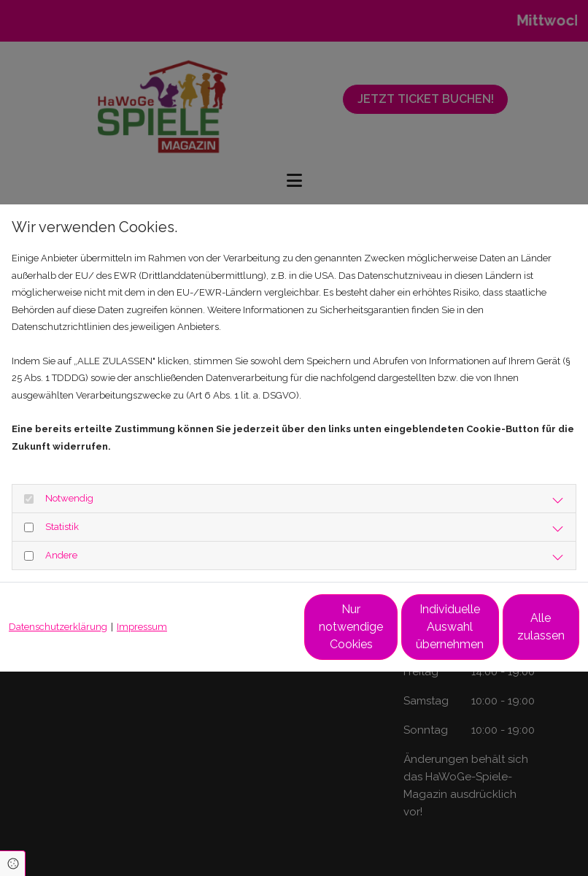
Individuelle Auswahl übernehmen (373, 635)
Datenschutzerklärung (58, 594)
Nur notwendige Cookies (235, 635)
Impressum (142, 594)
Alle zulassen (512, 635)
